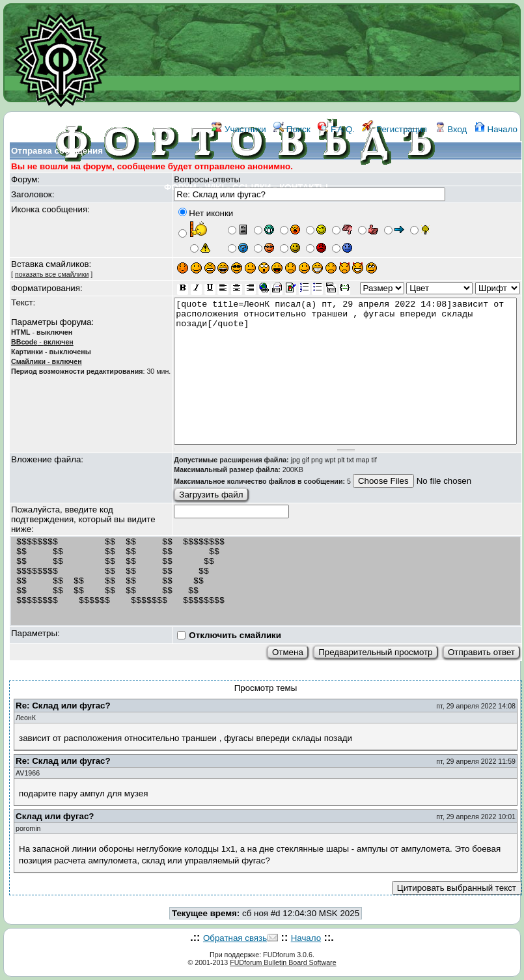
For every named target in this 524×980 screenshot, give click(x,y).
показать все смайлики (52, 274)
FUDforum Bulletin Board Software (283, 962)
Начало (496, 129)
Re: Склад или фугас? (63, 706)
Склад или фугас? (55, 816)
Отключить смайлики (235, 635)
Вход (451, 129)
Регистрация (394, 129)
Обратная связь (235, 938)
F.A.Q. (336, 129)
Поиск (292, 129)
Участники (239, 129)
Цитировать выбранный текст (457, 888)
